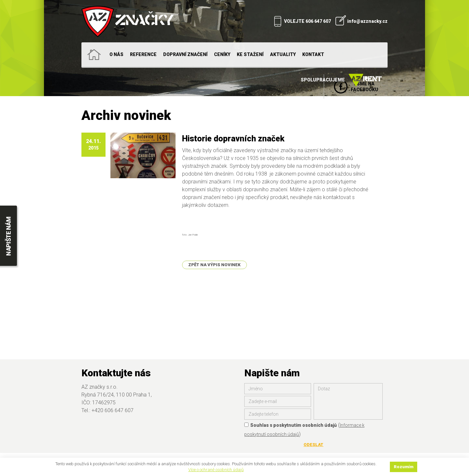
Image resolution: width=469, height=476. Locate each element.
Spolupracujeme (342, 80)
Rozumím (404, 467)
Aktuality (283, 54)
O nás (116, 54)
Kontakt (313, 54)
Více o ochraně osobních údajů (216, 470)
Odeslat (313, 445)
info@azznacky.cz (367, 21)
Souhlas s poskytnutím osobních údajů (291, 425)
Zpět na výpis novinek (214, 265)
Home (94, 55)
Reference (143, 54)
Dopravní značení (185, 54)
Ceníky (222, 54)
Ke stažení (250, 54)
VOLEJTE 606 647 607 (307, 21)
